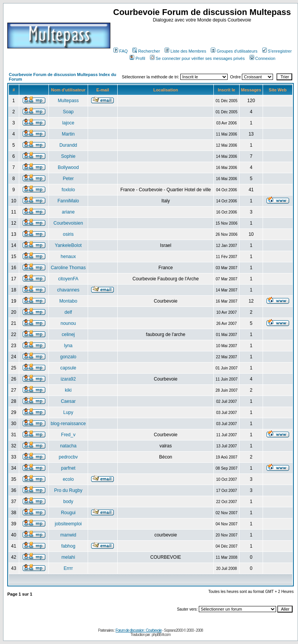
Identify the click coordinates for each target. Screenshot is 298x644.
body (68, 502)
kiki (68, 390)
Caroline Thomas (68, 268)
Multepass (68, 101)
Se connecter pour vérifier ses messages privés (197, 58)
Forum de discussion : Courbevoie (139, 630)
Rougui (68, 513)
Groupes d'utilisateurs (234, 51)
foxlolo (68, 190)
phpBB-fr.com (161, 635)
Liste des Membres (185, 51)
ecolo (68, 479)
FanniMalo (68, 201)
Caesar (68, 401)
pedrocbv (68, 457)
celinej (68, 334)
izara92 (68, 379)
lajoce (68, 123)
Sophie (68, 156)
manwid (68, 535)
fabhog (68, 546)
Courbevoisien (68, 223)
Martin (68, 134)
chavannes (68, 290)
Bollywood (68, 167)
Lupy (68, 412)
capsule (68, 368)
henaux (68, 257)
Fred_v (68, 435)
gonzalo (68, 357)
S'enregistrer (277, 51)
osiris (68, 234)
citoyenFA (68, 279)
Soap (68, 112)
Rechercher (146, 51)
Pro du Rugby (68, 490)
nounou (68, 323)
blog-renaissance (68, 424)
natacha (68, 446)
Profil (137, 58)
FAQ (121, 51)
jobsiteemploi (68, 524)
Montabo (68, 301)
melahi (68, 557)
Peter (68, 179)
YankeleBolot (68, 245)
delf (68, 312)
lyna (68, 346)
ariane (68, 212)
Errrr (68, 568)
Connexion (263, 58)
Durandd (68, 145)
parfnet (68, 468)
